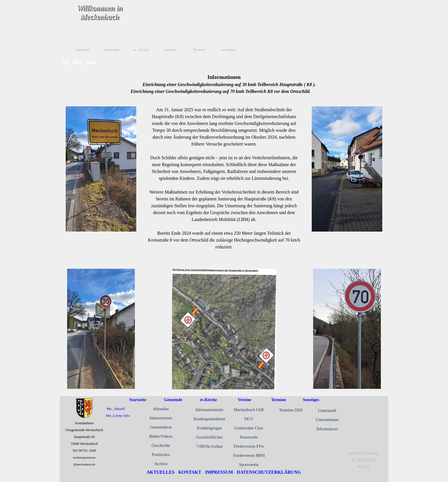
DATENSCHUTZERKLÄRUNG (269, 472)
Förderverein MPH (249, 455)
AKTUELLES (161, 472)
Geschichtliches (210, 437)
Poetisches (161, 455)
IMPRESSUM (219, 472)
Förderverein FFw (249, 446)
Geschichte (161, 445)
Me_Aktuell (116, 409)
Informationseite (210, 410)
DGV (249, 419)
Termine (279, 400)
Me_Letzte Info (118, 416)
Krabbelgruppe (209, 428)
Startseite (83, 50)
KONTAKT (190, 472)
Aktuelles (161, 409)
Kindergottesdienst (209, 419)
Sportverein (249, 465)
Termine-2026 (291, 410)
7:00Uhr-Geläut (210, 446)
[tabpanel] (224, 84)
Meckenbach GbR (249, 410)
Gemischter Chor (249, 428)
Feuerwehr (249, 437)
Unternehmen (327, 420)
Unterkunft (327, 411)
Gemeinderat (161, 427)
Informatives (327, 429)
